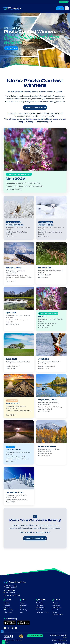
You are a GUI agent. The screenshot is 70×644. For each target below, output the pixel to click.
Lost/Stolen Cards (58, 614)
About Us (55, 603)
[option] (7, 642)
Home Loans (40, 605)
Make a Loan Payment (10, 610)
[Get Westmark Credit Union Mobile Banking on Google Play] (23, 623)
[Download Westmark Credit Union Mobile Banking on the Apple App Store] (10, 623)
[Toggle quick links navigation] (64, 2)
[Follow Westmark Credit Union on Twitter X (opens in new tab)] (9, 628)
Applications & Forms (42, 612)
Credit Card (7, 607)
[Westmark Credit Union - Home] (11, 8)
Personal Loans (40, 607)
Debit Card (7, 605)
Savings (22, 603)
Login (60, 8)
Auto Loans (39, 603)
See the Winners (11, 48)
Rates (21, 612)
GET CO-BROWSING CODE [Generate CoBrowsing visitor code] (35, 636)
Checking (6, 603)
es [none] (7, 642)
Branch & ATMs (57, 607)
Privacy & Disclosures (59, 640)
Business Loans (40, 610)
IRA (21, 607)
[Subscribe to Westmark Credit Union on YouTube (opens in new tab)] (16, 628)
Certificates (23, 605)
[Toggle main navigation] (67, 8)
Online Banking (8, 612)
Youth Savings (24, 610)
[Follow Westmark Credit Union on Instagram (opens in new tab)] (12, 628)
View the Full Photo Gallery (35, 114)
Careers (55, 612)
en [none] (4, 642)
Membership (56, 605)
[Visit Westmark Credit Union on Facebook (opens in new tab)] (5, 628)
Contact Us (56, 610)
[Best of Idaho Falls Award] (21, 636)
